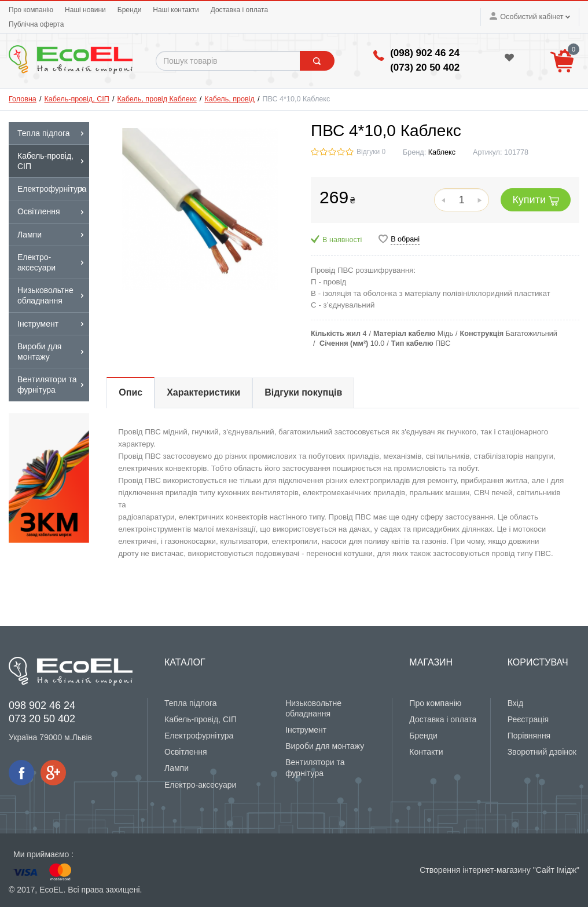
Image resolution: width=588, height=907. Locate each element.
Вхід (515, 703)
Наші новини (85, 10)
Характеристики (203, 392)
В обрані (405, 239)
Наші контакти (176, 10)
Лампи (177, 768)
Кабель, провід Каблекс (157, 99)
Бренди (130, 10)
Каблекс (442, 152)
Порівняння (529, 736)
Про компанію (31, 10)
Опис (131, 392)
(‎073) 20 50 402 (425, 67)
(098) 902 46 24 (425, 53)
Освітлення (186, 752)
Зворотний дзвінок (542, 752)
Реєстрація (528, 719)
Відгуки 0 (371, 152)
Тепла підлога (191, 703)
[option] (49, 478)
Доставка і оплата (240, 10)
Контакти (426, 752)
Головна (23, 99)
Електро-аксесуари (200, 785)
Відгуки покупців (303, 392)
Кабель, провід (229, 99)
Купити (536, 200)
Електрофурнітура (199, 736)
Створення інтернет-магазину (475, 870)
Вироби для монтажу (325, 746)
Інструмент (306, 730)
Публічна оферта (36, 24)
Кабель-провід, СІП (76, 99)
